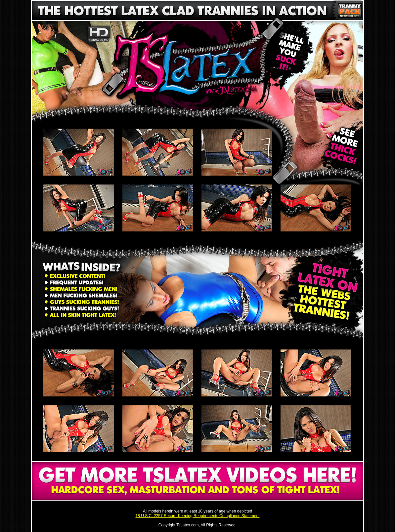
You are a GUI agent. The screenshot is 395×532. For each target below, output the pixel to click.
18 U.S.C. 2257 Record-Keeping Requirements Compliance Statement (198, 516)
